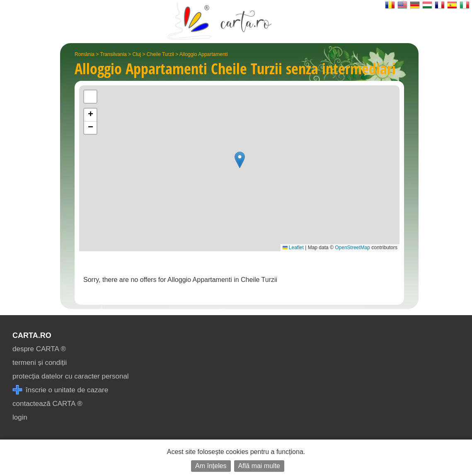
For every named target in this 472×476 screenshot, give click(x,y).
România (85, 54)
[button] (240, 160)
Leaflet (293, 248)
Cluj (137, 54)
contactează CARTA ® (47, 404)
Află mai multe (259, 466)
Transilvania (114, 54)
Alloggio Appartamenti (204, 54)
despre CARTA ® (39, 349)
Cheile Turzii (160, 54)
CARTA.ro (32, 335)
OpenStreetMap (352, 248)
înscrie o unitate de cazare (60, 390)
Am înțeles (211, 466)
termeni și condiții (40, 363)
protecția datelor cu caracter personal (71, 376)
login (20, 417)
